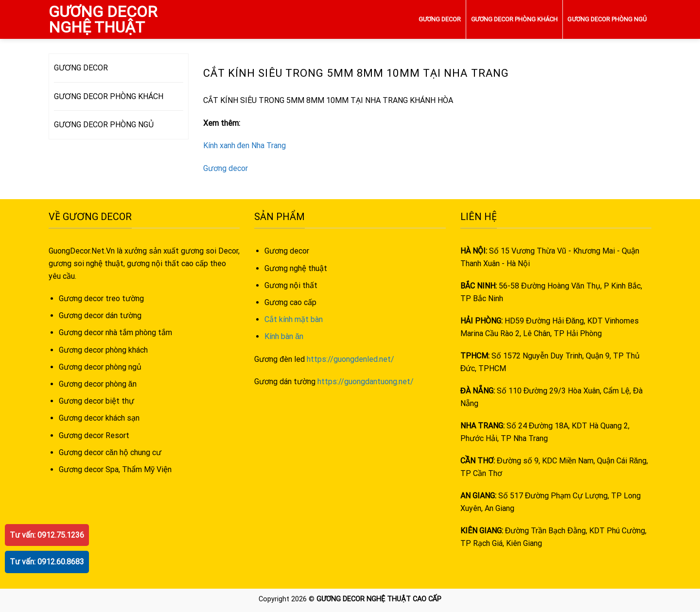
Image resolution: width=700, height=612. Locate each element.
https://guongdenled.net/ (350, 359)
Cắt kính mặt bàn (294, 319)
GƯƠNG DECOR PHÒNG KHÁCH (515, 19)
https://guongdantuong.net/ (366, 382)
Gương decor (226, 168)
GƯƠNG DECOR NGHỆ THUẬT (103, 19)
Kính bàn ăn (284, 336)
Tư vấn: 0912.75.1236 (47, 535)
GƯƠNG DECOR (440, 19)
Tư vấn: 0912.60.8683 (47, 562)
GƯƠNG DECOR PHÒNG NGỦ (607, 19)
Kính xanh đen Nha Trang (245, 145)
